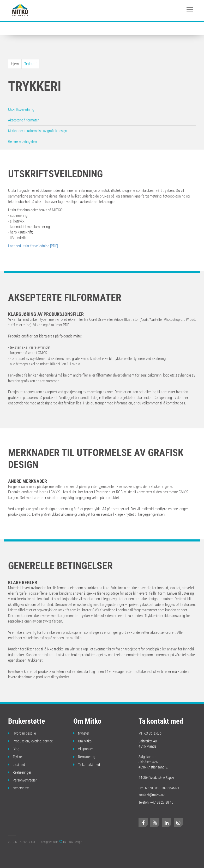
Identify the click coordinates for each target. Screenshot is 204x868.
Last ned (17, 765)
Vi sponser (83, 749)
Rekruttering (84, 757)
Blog (14, 749)
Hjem (15, 64)
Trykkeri (30, 64)
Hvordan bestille (22, 733)
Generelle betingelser (23, 141)
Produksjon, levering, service (30, 741)
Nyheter (81, 733)
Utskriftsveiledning (21, 109)
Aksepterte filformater (23, 120)
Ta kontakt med (87, 765)
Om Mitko (82, 741)
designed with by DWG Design (62, 842)
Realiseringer (20, 772)
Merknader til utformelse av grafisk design (38, 131)
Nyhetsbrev (18, 788)
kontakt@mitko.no (152, 795)
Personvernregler (22, 780)
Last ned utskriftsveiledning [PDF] (33, 246)
